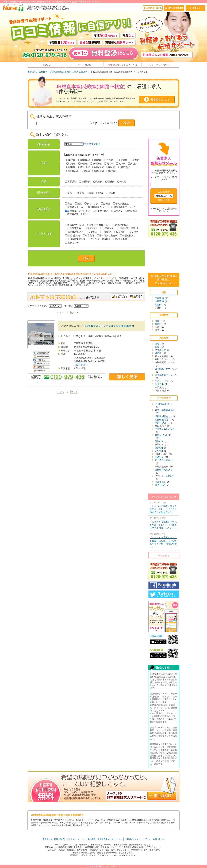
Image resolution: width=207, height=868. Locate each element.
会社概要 (92, 839)
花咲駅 (85, 171)
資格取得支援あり (75, 239)
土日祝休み (107, 228)
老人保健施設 (121, 204)
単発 (100, 193)
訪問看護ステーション (77, 211)
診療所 (105, 204)
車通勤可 (88, 235)
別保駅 (109, 160)
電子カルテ (72, 243)
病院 (68, 204)
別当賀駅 (98, 167)
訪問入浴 (117, 211)
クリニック (91, 204)
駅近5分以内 (72, 235)
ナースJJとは (85, 65)
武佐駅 (97, 160)
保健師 (110, 181)
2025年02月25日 (164, 541)
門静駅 (71, 164)
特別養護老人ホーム (97, 207)
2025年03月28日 (164, 523)
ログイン (147, 839)
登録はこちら (160, 99)
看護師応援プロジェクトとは (123, 65)
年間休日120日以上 (128, 228)
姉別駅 (132, 164)
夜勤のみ (106, 232)
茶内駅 (109, 164)
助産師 (98, 181)
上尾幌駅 (122, 160)
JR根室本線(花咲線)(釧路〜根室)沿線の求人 (69, 72)
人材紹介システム (133, 839)
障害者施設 (72, 214)
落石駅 (111, 167)
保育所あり (120, 239)
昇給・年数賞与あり (99, 225)
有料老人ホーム (74, 207)
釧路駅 (71, 160)
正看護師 (71, 181)
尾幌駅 (135, 160)
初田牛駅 (84, 167)
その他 (122, 181)
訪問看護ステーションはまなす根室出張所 (110, 326)
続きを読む (82, 365)
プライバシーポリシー (160, 65)
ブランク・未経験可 (99, 239)
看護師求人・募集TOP (37, 72)
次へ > (74, 312)
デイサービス (101, 211)
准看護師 (85, 181)
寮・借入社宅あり (107, 235)
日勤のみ (92, 232)
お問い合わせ (159, 839)
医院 (78, 204)
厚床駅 (71, 167)
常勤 (68, 193)
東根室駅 (98, 171)
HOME (47, 65)
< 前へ (61, 312)
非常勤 (79, 193)
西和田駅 (72, 171)
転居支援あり (128, 235)
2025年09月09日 (164, 508)
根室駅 (111, 171)
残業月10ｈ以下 (74, 232)
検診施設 (131, 211)
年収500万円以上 (75, 225)
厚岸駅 (83, 164)
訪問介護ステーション (124, 207)
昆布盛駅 (124, 167)
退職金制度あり (122, 225)
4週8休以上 (91, 228)
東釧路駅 (84, 160)
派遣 (90, 193)
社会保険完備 (73, 228)
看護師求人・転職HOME (53, 839)
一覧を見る (164, 556)
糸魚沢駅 (96, 164)
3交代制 (133, 232)
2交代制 (120, 232)
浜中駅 (121, 164)
